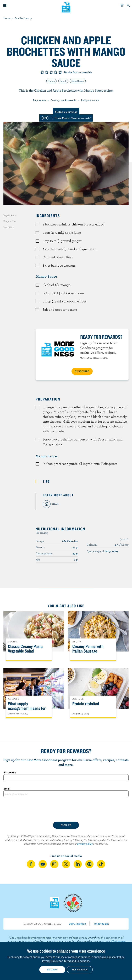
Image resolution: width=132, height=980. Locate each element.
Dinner (51, 81)
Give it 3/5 (51, 72)
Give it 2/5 (47, 72)
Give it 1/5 (42, 72)
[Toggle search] (129, 5)
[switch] (66, 118)
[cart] (122, 5)
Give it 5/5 (60, 72)
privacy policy (85, 844)
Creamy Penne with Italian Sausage (88, 649)
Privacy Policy (50, 961)
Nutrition (8, 227)
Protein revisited (86, 704)
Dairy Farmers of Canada (66, 7)
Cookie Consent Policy (111, 957)
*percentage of (103, 551)
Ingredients (10, 215)
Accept (52, 970)
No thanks (80, 970)
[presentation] (66, 809)
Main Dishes (78, 81)
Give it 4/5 (56, 72)
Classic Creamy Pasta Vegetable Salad (25, 649)
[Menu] (5, 5)
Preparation (10, 221)
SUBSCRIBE (82, 371)
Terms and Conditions (76, 961)
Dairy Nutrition (77, 924)
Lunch (63, 81)
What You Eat (101, 924)
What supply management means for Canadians (27, 708)
